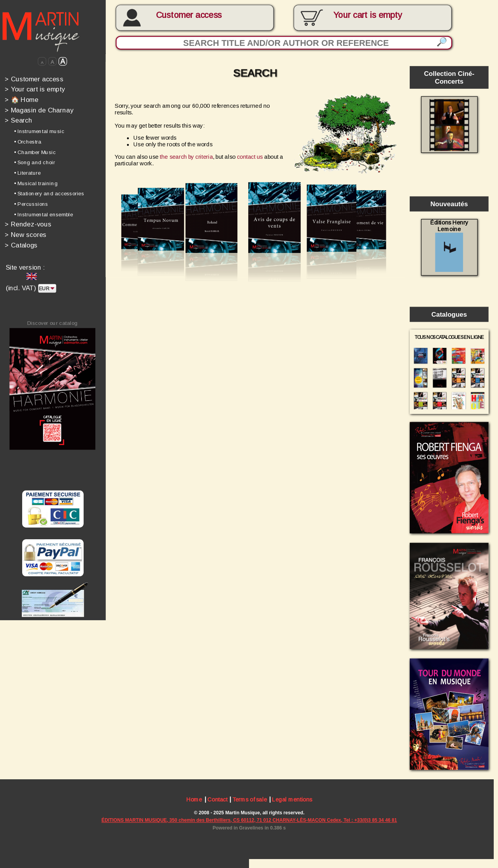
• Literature (27, 173)
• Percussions (31, 204)
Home (194, 800)
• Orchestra (28, 142)
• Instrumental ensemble (43, 215)
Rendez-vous (28, 224)
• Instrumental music (39, 131)
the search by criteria (186, 157)
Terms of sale (250, 800)
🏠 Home (21, 99)
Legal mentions (292, 800)
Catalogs (21, 245)
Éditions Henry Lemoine (449, 246)
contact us (250, 157)
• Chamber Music (35, 152)
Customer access (189, 15)
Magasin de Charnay (39, 110)
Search (18, 120)
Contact (217, 800)
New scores (26, 234)
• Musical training (36, 183)
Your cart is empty (35, 89)
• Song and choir (35, 162)
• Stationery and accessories (49, 194)
